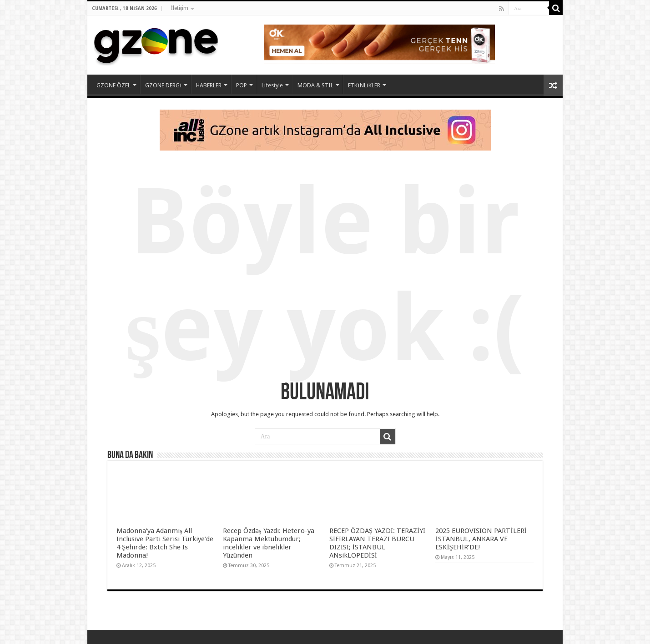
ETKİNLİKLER (364, 85)
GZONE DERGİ (163, 85)
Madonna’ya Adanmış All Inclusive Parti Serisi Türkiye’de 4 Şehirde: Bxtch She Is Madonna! (165, 543)
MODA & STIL (315, 85)
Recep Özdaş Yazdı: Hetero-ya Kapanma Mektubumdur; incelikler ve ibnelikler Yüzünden (269, 543)
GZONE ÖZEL (113, 85)
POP (242, 85)
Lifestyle (272, 85)
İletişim (180, 8)
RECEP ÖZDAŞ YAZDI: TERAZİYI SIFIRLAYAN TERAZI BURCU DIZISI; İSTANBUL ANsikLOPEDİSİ (378, 543)
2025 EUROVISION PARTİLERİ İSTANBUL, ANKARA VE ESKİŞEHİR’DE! (481, 539)
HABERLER (209, 85)
